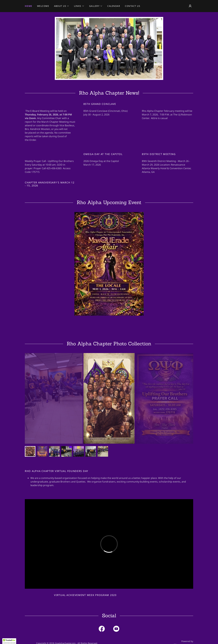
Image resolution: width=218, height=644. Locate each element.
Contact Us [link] (133, 6)
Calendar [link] (114, 6)
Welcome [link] (43, 6)
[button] (62, 6)
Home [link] (29, 6)
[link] (102, 629)
